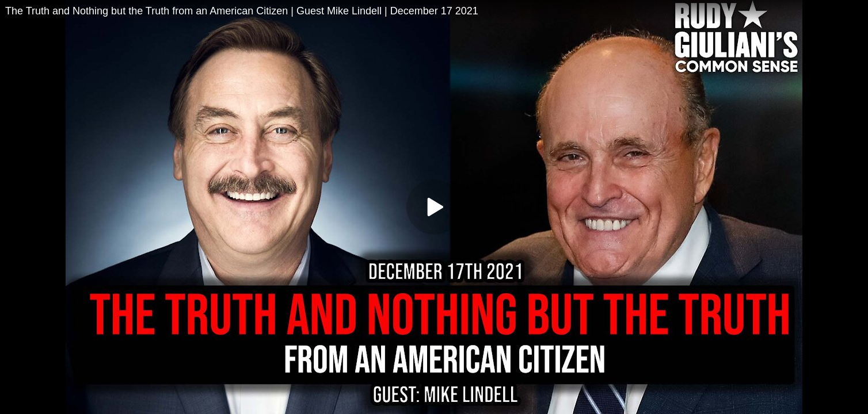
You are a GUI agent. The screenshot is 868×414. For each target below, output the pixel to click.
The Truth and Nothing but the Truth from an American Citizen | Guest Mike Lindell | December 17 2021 (242, 11)
